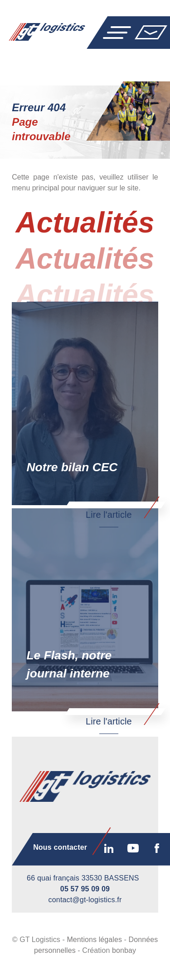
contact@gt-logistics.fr (85, 916)
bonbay (124, 967)
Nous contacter (151, 32)
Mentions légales (94, 956)
